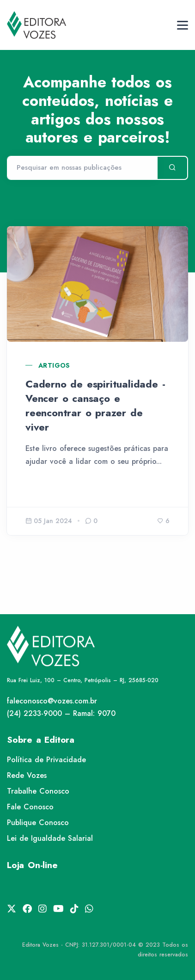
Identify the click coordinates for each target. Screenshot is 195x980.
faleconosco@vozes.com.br (52, 701)
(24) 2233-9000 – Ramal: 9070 (61, 713)
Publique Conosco (38, 823)
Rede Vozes (27, 775)
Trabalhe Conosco (38, 791)
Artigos (54, 365)
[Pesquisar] (82, 168)
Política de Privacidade (46, 760)
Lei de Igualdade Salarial (50, 838)
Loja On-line (32, 865)
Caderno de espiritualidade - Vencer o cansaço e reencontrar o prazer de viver (95, 405)
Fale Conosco (30, 807)
